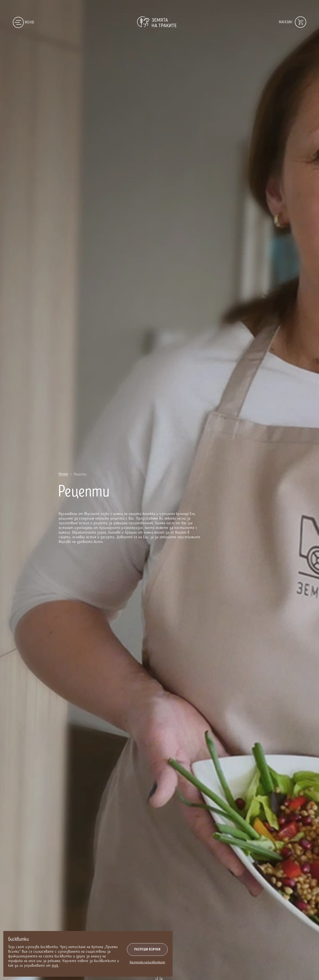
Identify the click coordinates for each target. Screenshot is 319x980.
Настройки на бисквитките (147, 962)
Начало (63, 474)
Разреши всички (147, 950)
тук (55, 965)
